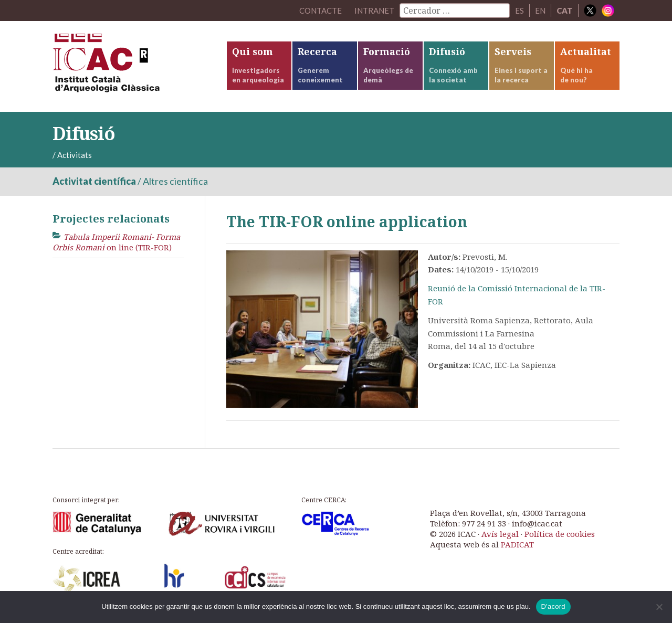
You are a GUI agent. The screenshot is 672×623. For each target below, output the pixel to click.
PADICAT (517, 544)
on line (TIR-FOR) (116, 242)
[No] (659, 607)
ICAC (131, 66)
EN (540, 10)
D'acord (553, 606)
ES (519, 10)
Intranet (374, 10)
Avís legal (500, 534)
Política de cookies (560, 534)
